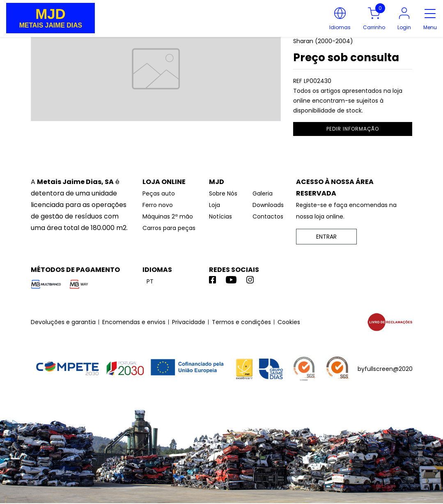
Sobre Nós (223, 193)
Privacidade (189, 322)
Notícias (220, 216)
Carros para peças (169, 228)
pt (150, 281)
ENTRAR (326, 237)
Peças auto (159, 193)
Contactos (268, 216)
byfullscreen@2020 (385, 369)
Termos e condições (241, 322)
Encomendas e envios (134, 322)
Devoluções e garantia (63, 322)
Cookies (289, 322)
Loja (215, 205)
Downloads (268, 205)
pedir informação (353, 129)
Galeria (263, 193)
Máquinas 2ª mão (168, 216)
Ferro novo (158, 205)
